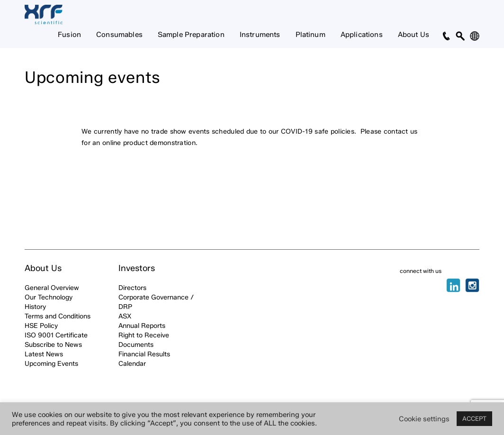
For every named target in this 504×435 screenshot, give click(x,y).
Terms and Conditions (58, 316)
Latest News (44, 354)
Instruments (260, 35)
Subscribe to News (53, 345)
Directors (132, 288)
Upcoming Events (51, 364)
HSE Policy (41, 326)
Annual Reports (142, 326)
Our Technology (49, 297)
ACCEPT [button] (474, 418)
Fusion (69, 35)
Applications (362, 35)
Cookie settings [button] (424, 419)
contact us (401, 131)
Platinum (310, 35)
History (35, 307)
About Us (414, 35)
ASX (125, 316)
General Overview (52, 288)
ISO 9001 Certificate (56, 335)
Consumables (119, 35)
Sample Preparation (191, 35)
